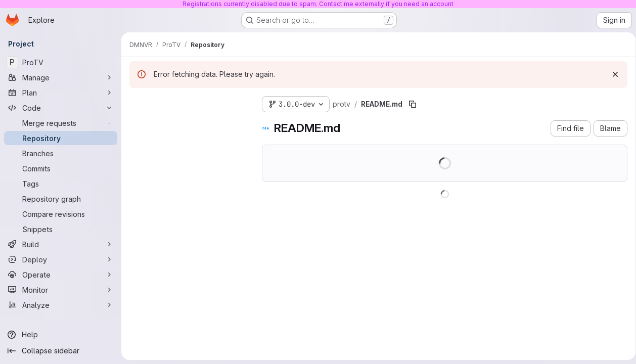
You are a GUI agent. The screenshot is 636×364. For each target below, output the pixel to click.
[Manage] (61, 77)
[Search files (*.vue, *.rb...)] (188, 122)
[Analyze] (61, 305)
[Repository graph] (61, 199)
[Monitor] (61, 290)
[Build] (61, 244)
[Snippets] (61, 229)
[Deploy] (61, 259)
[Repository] (61, 138)
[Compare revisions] (61, 214)
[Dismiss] (612, 74)
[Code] (61, 108)
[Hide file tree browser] (138, 102)
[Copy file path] (413, 104)
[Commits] (61, 168)
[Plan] (61, 93)
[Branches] (61, 153)
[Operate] (61, 275)
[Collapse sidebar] (61, 351)
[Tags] (61, 184)
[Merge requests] (61, 123)
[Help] (61, 335)
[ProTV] (61, 62)
